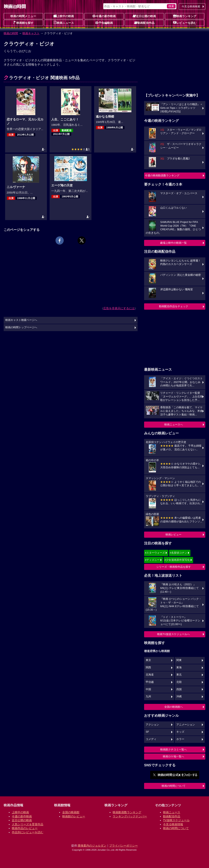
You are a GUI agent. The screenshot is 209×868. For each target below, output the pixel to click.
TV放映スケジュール (176, 820)
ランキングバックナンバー (130, 816)
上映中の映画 (64, 16)
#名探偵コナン (178, 553)
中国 (148, 689)
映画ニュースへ (174, 425)
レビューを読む (185, 23)
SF (147, 732)
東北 (179, 675)
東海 (179, 668)
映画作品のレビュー (25, 828)
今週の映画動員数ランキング (162, 175)
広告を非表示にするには (119, 308)
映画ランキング (185, 16)
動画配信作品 (144, 23)
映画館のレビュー (74, 816)
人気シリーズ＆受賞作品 (28, 824)
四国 (179, 689)
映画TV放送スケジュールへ (173, 634)
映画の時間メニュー (23, 16)
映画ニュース (64, 23)
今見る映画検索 (191, 6)
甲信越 (150, 682)
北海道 (150, 675)
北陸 (179, 682)
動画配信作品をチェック (174, 306)
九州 (148, 697)
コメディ (151, 739)
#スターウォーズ (155, 553)
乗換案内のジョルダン (92, 846)
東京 (148, 660)
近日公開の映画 (144, 16)
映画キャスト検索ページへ (21, 320)
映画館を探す (23, 23)
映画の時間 (11, 33)
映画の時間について (174, 786)
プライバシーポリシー (123, 846)
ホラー (180, 739)
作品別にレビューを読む (28, 832)
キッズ (180, 732)
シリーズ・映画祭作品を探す (174, 567)
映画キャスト (31, 33)
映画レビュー (173, 535)
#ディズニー (152, 560)
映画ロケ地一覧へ (173, 756)
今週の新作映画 (104, 16)
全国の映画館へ (174, 707)
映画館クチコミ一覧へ (173, 749)
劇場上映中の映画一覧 (173, 243)
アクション (152, 725)
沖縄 (179, 697)
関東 (179, 660)
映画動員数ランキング (127, 812)
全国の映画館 (71, 812)
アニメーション (186, 725)
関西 (148, 668)
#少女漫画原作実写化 (177, 560)
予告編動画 (104, 23)
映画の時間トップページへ (21, 327)
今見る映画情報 (173, 824)
